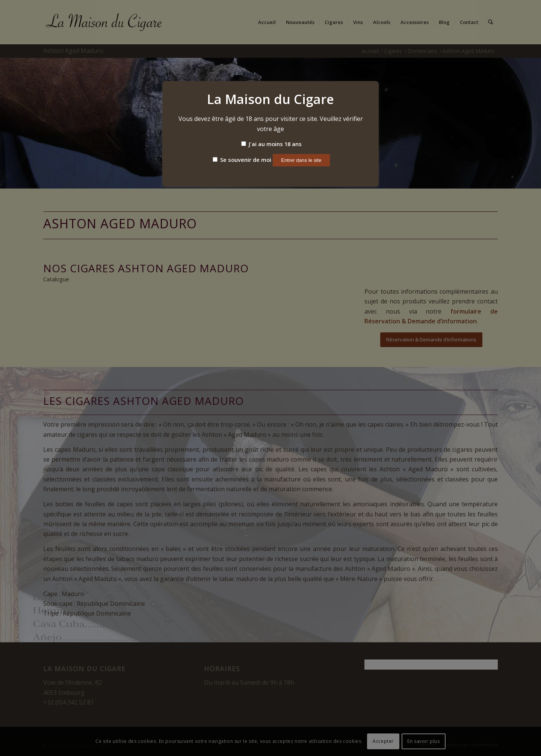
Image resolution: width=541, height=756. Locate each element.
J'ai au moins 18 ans (271, 144)
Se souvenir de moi (242, 160)
